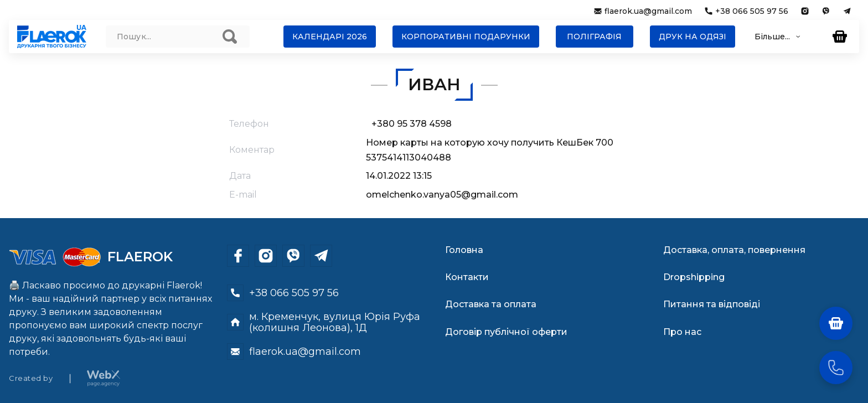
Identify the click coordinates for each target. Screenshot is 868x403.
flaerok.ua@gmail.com (648, 11)
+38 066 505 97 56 (752, 11)
